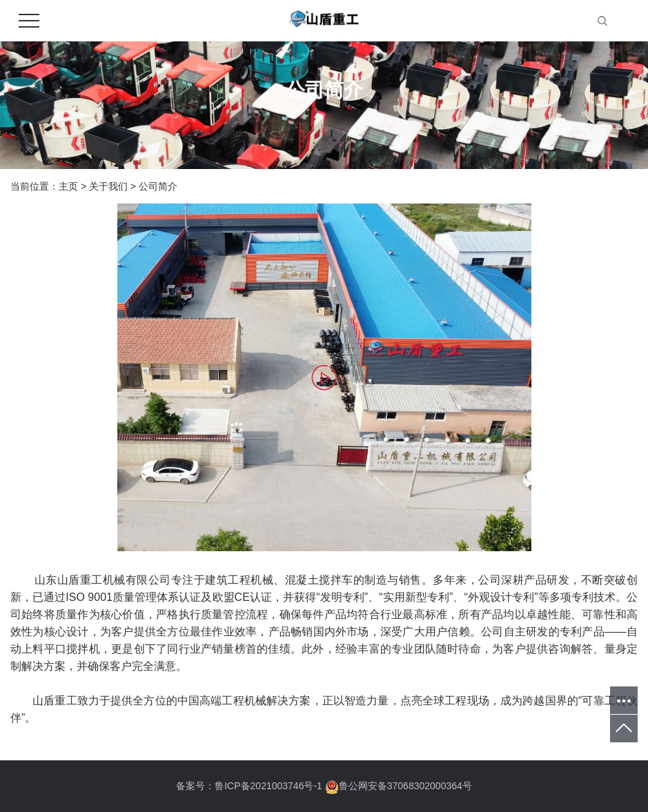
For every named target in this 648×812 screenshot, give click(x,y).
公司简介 (158, 186)
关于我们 (108, 186)
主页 (68, 186)
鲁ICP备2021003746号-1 (268, 786)
